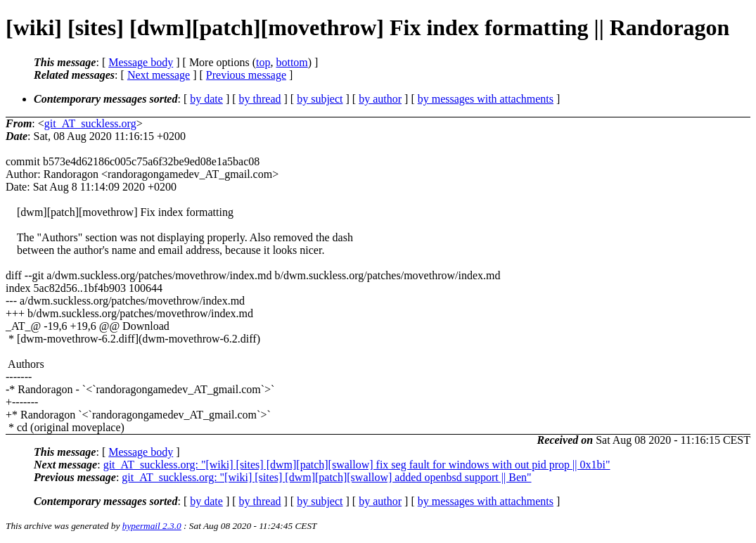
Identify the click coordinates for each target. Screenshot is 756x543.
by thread (260, 99)
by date (206, 99)
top (263, 62)
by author (380, 99)
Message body (141, 62)
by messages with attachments (486, 99)
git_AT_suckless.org (90, 123)
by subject (320, 99)
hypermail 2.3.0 (152, 526)
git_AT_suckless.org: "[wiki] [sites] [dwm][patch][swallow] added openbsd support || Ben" (326, 477)
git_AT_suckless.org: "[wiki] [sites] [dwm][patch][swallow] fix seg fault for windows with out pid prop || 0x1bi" (357, 465)
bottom (291, 62)
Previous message (246, 75)
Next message (159, 75)
